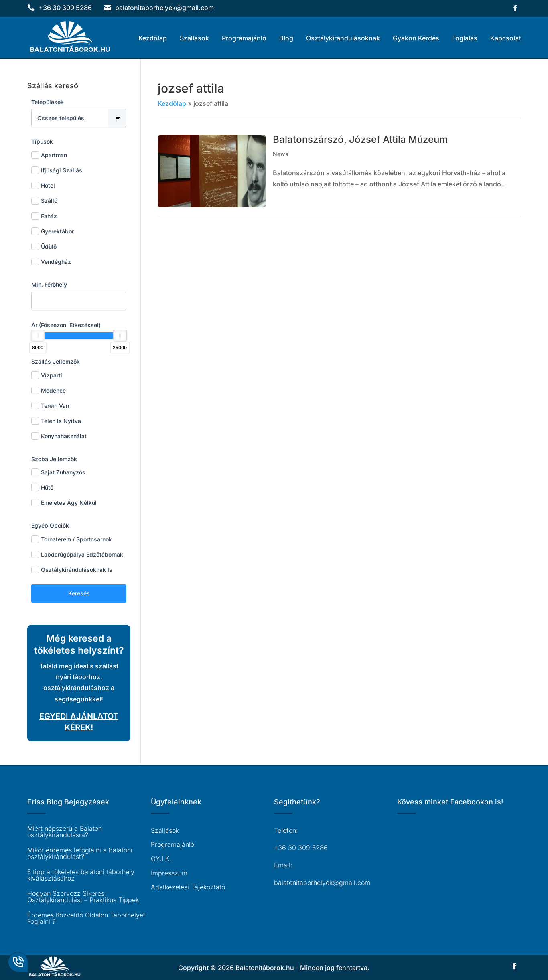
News (281, 154)
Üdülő (44, 246)
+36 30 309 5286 (65, 8)
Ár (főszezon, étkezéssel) (66, 325)
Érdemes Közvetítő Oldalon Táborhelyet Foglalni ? (86, 918)
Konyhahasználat (59, 436)
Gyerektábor (53, 231)
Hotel (43, 185)
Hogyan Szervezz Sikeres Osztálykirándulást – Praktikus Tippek (83, 897)
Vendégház (51, 262)
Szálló (44, 201)
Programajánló (244, 38)
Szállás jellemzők (56, 361)
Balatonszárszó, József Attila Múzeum (360, 139)
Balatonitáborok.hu (265, 968)
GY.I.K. (161, 859)
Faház (44, 216)
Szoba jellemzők (54, 459)
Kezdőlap (153, 38)
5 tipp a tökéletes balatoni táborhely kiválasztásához (81, 875)
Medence (49, 390)
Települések (48, 102)
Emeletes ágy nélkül (64, 503)
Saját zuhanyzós (58, 472)
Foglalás (465, 38)
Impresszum (169, 873)
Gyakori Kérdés (416, 38)
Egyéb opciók (50, 525)
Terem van (50, 406)
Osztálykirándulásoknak (343, 38)
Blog (286, 38)
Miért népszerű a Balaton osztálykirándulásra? (65, 832)
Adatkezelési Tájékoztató (188, 887)
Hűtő (42, 487)
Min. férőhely (49, 284)
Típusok (42, 141)
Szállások (194, 38)
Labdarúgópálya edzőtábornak (77, 554)
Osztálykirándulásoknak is (72, 570)
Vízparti (47, 375)
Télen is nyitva (56, 421)
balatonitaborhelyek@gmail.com (322, 883)
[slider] (38, 336)
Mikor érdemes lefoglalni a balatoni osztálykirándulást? (80, 853)
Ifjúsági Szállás (57, 170)
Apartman (49, 155)
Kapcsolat (505, 38)
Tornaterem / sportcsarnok (72, 539)
